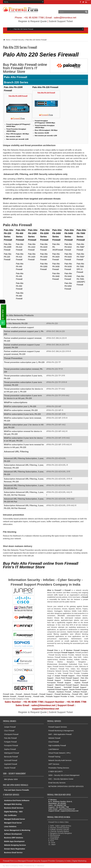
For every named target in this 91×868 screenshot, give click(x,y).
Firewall (52, 692)
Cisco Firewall (9, 731)
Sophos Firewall (10, 749)
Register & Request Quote (33, 21)
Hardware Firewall (64, 692)
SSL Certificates (10, 815)
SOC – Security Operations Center (61, 779)
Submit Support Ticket (61, 21)
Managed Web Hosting (13, 804)
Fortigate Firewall (10, 742)
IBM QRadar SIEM (11, 779)
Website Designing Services (15, 845)
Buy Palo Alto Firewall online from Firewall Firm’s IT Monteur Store (25, 68)
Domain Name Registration (15, 849)
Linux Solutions (10, 827)
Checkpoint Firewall (11, 734)
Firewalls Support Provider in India (60, 696)
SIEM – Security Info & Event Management (64, 775)
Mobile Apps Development (14, 841)
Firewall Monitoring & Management (61, 731)
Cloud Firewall (54, 742)
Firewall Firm (9, 861)
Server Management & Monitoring (17, 830)
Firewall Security (18, 40)
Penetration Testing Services (59, 768)
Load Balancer (54, 749)
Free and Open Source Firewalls (17, 790)
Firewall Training (54, 757)
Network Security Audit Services (60, 760)
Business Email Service (13, 853)
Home (7, 40)
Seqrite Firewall (10, 768)
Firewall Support (46, 694)
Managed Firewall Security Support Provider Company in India (44, 861)
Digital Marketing (79, 861)
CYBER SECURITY (56, 772)
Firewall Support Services (58, 727)
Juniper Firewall (10, 727)
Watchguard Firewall (12, 753)
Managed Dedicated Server (15, 819)
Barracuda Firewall (11, 757)
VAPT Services (54, 764)
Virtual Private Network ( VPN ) (60, 753)
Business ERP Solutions (14, 838)
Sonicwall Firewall (11, 760)
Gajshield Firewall (11, 764)
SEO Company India (14, 866)
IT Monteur (40, 866)
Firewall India (8, 694)
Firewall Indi (38, 696)
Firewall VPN (77, 694)
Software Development (13, 834)
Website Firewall (54, 738)
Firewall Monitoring (63, 694)
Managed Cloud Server (13, 823)
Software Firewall (80, 692)
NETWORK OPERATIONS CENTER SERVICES (66, 786)
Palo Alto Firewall (10, 738)
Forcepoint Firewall (11, 746)
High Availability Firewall (57, 746)
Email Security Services (57, 783)
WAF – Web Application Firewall (60, 734)
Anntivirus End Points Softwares (17, 800)
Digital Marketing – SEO (13, 812)
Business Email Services (14, 808)
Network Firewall (31, 694)
